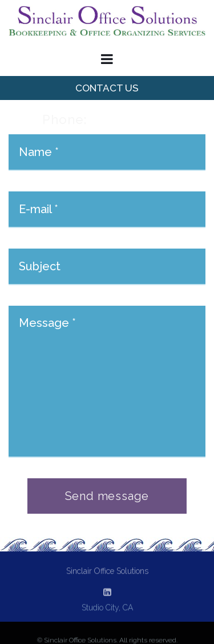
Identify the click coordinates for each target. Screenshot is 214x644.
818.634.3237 (130, 119)
